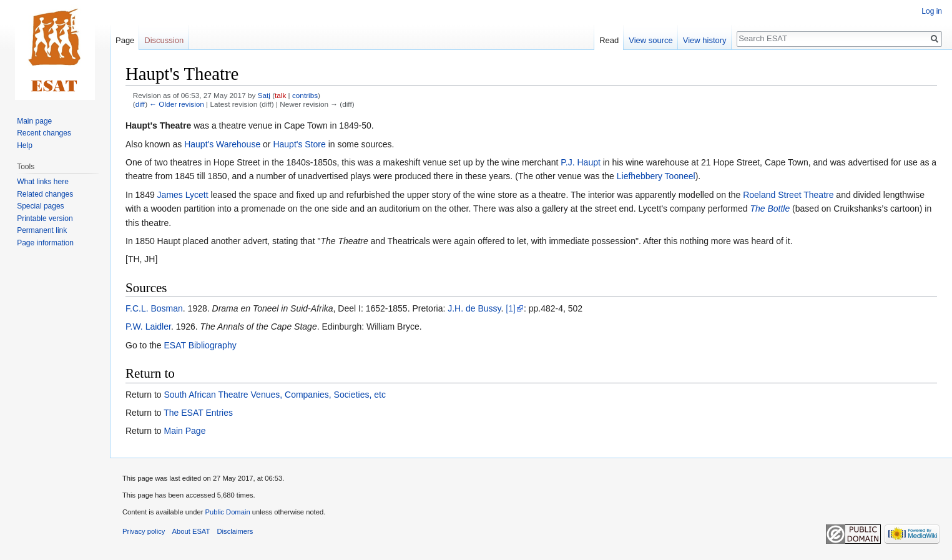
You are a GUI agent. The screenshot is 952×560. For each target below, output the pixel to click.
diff (140, 104)
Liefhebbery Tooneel (656, 176)
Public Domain (227, 512)
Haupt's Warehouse (222, 144)
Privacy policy (144, 531)
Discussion (164, 40)
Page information (45, 243)
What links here (43, 182)
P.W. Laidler (148, 327)
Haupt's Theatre (158, 125)
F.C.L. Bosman (154, 308)
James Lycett (183, 195)
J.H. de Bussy (474, 308)
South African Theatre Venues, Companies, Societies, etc (274, 395)
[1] (511, 308)
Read (609, 40)
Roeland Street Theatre (788, 195)
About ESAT (191, 531)
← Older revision (177, 104)
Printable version (45, 219)
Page (125, 40)
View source (651, 40)
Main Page (184, 431)
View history (705, 40)
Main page (34, 121)
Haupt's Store (299, 144)
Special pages (40, 206)
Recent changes (44, 133)
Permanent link (42, 230)
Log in (932, 11)
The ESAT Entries (198, 413)
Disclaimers (235, 531)
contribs (305, 95)
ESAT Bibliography (200, 345)
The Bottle (770, 209)
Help (25, 145)
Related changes (45, 194)
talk (280, 95)
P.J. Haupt (581, 162)
